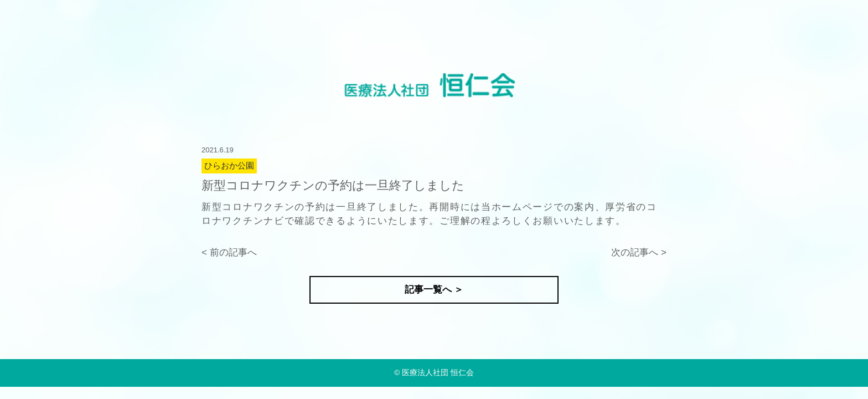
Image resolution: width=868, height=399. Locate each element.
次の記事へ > (639, 252)
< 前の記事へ (229, 252)
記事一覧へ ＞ (434, 290)
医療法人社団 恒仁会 (438, 373)
